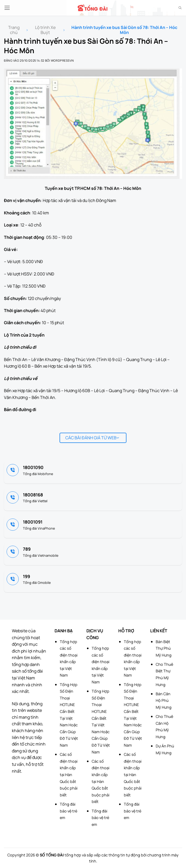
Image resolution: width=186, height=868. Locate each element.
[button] (7, 8)
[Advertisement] (160, 842)
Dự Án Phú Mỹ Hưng (165, 749)
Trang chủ (14, 30)
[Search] (180, 8)
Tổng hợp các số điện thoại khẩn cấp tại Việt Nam (69, 659)
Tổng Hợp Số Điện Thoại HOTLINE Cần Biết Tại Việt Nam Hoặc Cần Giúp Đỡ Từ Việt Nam (69, 715)
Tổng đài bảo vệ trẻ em (69, 811)
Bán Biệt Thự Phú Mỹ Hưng (164, 648)
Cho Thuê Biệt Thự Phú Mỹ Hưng (164, 674)
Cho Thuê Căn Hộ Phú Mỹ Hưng (164, 727)
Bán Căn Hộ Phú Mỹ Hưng (164, 701)
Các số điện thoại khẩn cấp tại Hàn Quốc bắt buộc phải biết (69, 775)
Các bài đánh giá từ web (92, 438)
